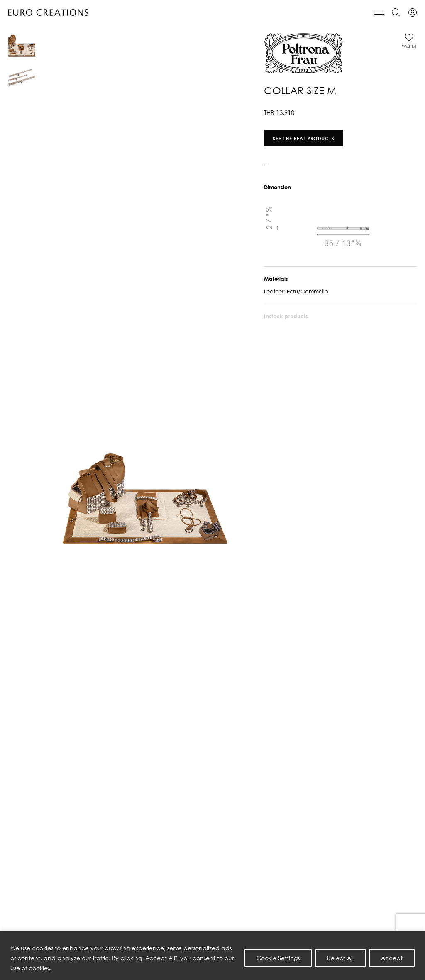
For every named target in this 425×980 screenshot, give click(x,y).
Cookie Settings (278, 958)
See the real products (304, 138)
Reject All (340, 958)
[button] (409, 41)
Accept (392, 958)
